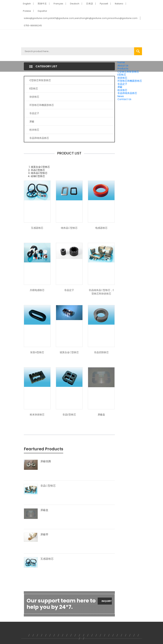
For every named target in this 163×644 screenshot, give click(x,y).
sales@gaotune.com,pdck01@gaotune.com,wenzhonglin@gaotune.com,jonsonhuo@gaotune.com (81, 18)
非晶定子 (122, 84)
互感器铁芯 (37, 228)
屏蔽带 (44, 534)
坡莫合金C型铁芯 (69, 352)
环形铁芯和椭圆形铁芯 (130, 81)
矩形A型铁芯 (37, 352)
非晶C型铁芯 (48, 486)
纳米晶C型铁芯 (69, 228)
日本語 (90, 4)
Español (42, 11)
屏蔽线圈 (46, 461)
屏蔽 (120, 87)
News (121, 96)
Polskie (27, 11)
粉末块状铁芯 (37, 415)
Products (123, 69)
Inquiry (107, 601)
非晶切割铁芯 (101, 352)
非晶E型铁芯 (69, 415)
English (27, 4)
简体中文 (42, 4)
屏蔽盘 (101, 415)
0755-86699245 (33, 26)
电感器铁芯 (101, 228)
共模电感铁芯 (37, 290)
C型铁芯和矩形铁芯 (128, 72)
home (121, 62)
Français (58, 4)
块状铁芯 (122, 78)
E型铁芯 (122, 75)
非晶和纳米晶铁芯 (127, 93)
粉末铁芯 (122, 90)
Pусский (104, 4)
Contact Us (124, 99)
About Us (123, 66)
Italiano (119, 4)
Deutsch (75, 4)
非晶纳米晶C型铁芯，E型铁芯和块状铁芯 (101, 292)
